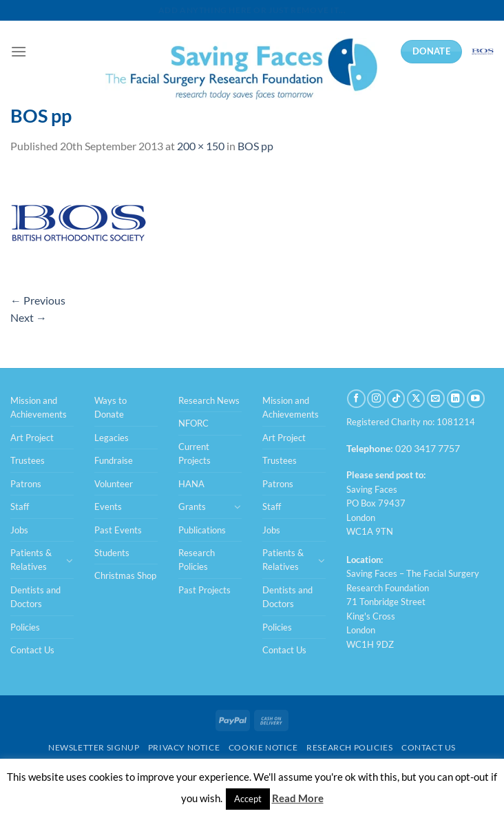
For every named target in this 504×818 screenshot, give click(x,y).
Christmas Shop (125, 575)
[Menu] (19, 51)
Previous (38, 300)
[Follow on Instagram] (376, 399)
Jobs (19, 530)
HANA (191, 484)
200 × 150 (201, 146)
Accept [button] (248, 799)
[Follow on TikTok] (396, 399)
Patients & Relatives (31, 560)
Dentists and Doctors (35, 597)
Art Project (32, 438)
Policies (25, 627)
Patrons (26, 484)
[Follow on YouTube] (476, 399)
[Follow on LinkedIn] (456, 399)
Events (108, 507)
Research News (209, 400)
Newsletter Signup (94, 747)
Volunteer (114, 484)
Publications (202, 530)
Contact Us (32, 650)
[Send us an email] (436, 399)
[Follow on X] (416, 399)
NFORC (193, 423)
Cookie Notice (263, 747)
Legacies (112, 438)
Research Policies (197, 560)
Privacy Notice (184, 747)
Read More (298, 798)
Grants (192, 507)
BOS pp (255, 146)
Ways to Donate (111, 407)
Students (112, 553)
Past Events (118, 530)
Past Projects (204, 590)
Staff (20, 507)
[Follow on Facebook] (356, 399)
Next (29, 317)
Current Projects (195, 453)
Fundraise (114, 460)
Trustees (28, 460)
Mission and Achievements (39, 407)
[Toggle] (70, 560)
